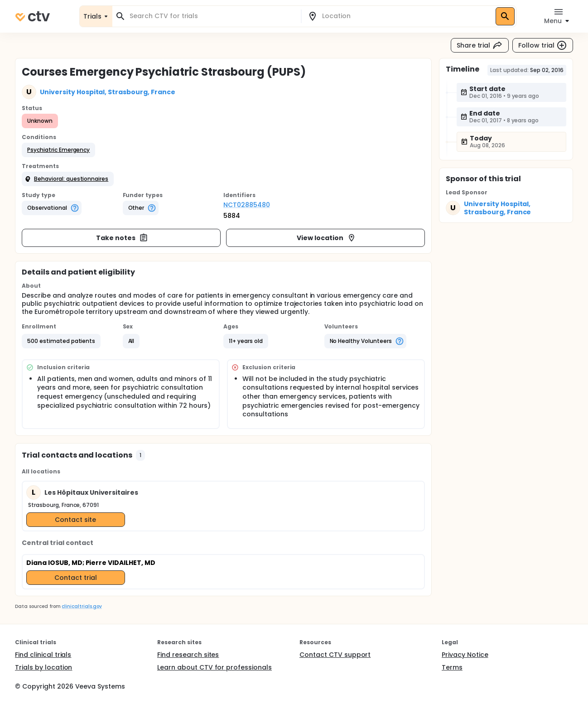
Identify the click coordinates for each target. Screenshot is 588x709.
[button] (58, 150)
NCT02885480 (247, 205)
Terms (452, 667)
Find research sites (188, 655)
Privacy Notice (465, 655)
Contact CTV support (335, 655)
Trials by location (43, 667)
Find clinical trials (43, 655)
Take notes (122, 238)
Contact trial (76, 578)
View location (326, 238)
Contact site (75, 520)
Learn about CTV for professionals (214, 667)
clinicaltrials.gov (82, 606)
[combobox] (212, 16)
